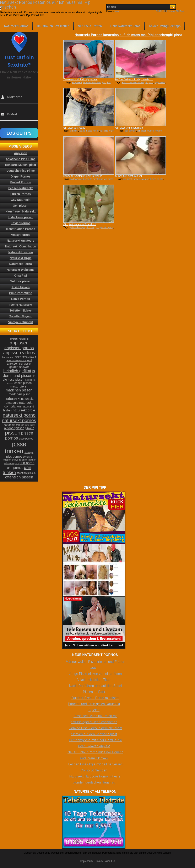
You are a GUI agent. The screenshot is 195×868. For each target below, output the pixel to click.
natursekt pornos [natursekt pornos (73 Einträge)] (19, 420)
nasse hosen (93, 131)
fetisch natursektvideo (132, 82)
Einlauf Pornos (21, 182)
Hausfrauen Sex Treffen (53, 26)
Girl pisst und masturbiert (129, 128)
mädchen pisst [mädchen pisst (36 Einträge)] (19, 394)
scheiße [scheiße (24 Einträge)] (28, 457)
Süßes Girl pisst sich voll (129, 176)
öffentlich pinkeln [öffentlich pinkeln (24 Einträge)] (26, 473)
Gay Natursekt (21, 200)
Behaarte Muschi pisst (21, 165)
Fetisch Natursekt (20, 188)
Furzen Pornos (21, 194)
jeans (82, 131)
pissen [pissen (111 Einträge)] (13, 433)
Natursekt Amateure (21, 241)
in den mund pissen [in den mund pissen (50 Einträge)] (19, 373)
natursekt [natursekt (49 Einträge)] (12, 398)
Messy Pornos (21, 235)
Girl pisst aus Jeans (74, 128)
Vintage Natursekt (21, 322)
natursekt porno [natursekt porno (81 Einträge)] (19, 415)
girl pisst (106, 82)
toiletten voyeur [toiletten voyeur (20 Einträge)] (11, 463)
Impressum (86, 861)
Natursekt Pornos (16, 26)
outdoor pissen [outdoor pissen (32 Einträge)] (14, 428)
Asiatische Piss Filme (20, 159)
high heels (160, 82)
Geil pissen (21, 206)
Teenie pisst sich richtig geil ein (80, 79)
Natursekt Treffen (90, 26)
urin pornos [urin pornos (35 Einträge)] (15, 468)
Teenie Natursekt (21, 305)
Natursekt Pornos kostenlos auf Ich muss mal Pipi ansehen (121, 35)
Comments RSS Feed (175, 11)
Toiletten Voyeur (21, 316)
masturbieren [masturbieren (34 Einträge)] (19, 386)
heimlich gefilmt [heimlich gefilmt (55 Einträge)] (17, 371)
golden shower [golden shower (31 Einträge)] (19, 367)
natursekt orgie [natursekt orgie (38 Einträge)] (24, 410)
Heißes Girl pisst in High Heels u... (134, 79)
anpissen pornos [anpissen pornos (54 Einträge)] (19, 348)
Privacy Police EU (105, 861)
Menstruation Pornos (21, 229)
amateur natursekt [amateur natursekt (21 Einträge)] (19, 339)
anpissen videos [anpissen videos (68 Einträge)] (19, 353)
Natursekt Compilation (20, 246)
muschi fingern (155, 131)
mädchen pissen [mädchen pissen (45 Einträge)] (19, 390)
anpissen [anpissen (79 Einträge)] (19, 343)
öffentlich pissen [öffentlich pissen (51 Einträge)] (19, 477)
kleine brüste (157, 179)
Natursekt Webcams (21, 270)
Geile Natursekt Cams (125, 26)
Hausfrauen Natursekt (21, 211)
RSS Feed (160, 11)
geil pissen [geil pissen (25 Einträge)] (25, 364)
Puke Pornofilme (21, 293)
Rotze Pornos (21, 299)
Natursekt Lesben (20, 252)
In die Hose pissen (21, 217)
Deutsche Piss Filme (21, 171)
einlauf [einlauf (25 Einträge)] (32, 357)
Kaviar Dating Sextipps (165, 26)
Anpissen (20, 153)
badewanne (76, 179)
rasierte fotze (107, 131)
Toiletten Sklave (21, 310)
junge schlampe (141, 179)
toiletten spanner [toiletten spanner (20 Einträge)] (27, 460)
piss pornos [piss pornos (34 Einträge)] (14, 456)
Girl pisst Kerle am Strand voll (80, 224)
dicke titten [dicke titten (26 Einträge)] (21, 357)
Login (117, 11)
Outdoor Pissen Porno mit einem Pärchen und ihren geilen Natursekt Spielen (94, 704)
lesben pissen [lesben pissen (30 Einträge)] (23, 383)
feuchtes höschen (92, 82)
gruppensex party (104, 227)
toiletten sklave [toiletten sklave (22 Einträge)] (11, 460)
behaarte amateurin (93, 179)
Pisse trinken (20, 287)
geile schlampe (77, 227)
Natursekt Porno (21, 264)
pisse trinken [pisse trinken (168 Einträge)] (16, 448)
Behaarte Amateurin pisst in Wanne (83, 176)
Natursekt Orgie (20, 258)
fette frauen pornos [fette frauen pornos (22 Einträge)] (16, 360)
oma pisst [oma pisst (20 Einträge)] (30, 425)
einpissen (77, 82)
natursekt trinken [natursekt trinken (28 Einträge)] (14, 425)
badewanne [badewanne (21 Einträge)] (8, 357)
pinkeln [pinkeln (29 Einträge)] (29, 428)
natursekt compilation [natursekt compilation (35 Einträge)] (18, 404)
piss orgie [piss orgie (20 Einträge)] (29, 452)
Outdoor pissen (20, 281)
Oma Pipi (21, 276)
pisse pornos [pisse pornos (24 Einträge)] (26, 439)
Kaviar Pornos (21, 223)
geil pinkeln (130, 131)
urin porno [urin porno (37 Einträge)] (27, 463)
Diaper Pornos (21, 176)
